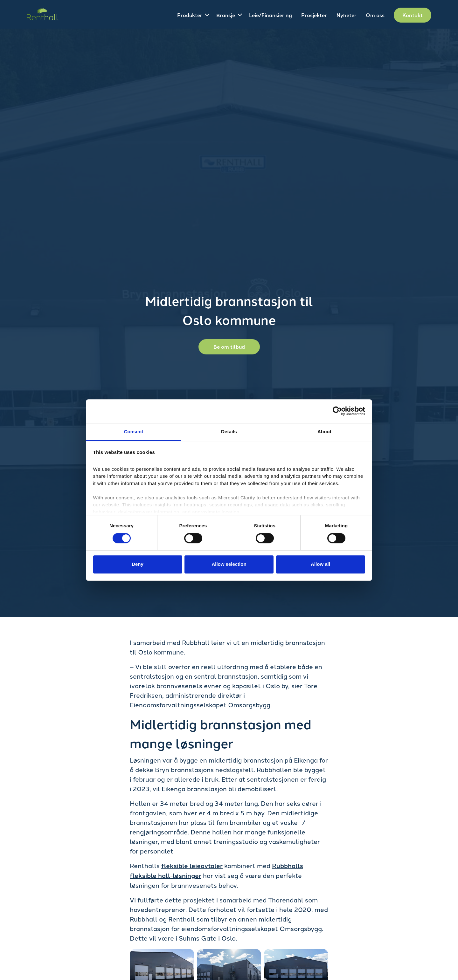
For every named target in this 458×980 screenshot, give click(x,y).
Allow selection (229, 564)
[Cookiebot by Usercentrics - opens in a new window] (337, 411)
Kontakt (413, 15)
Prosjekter (314, 15)
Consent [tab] (134, 432)
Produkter (190, 15)
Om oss (375, 15)
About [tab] (324, 432)
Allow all (320, 564)
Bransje (226, 15)
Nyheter (347, 15)
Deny (138, 564)
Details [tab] (229, 432)
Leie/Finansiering (271, 15)
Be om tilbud (229, 347)
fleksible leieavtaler (192, 865)
